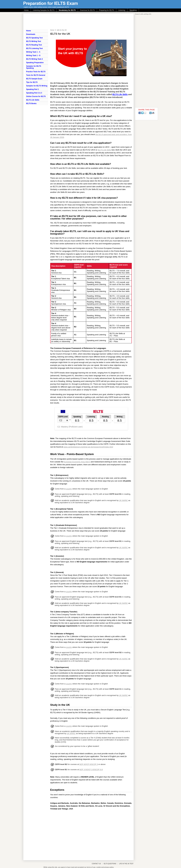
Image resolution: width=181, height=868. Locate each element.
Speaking (133, 10)
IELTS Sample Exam (34, 79)
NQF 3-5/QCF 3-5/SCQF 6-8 (91, 770)
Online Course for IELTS (36, 96)
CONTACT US (96, 864)
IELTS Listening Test (34, 48)
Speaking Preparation (35, 63)
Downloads (31, 34)
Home (26, 10)
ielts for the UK (62, 30)
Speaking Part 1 (33, 89)
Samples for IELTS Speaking (34, 67)
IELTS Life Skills (33, 100)
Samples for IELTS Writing (37, 86)
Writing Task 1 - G (33, 55)
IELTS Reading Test (34, 45)
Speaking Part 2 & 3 (34, 93)
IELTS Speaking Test (34, 38)
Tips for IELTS (32, 82)
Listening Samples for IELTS (44, 10)
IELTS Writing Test (34, 41)
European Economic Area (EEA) (77, 462)
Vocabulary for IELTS (67, 10)
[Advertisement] (91, 834)
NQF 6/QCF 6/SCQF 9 (89, 764)
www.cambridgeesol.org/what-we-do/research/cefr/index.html (88, 447)
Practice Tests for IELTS (36, 72)
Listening (122, 10)
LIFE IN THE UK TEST (126, 864)
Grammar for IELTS (87, 10)
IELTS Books (31, 103)
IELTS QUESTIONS (110, 864)
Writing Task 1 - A (33, 52)
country (69, 489)
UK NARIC (123, 500)
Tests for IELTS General (36, 75)
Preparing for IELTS (107, 10)
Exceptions (57, 790)
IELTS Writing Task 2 (34, 59)
